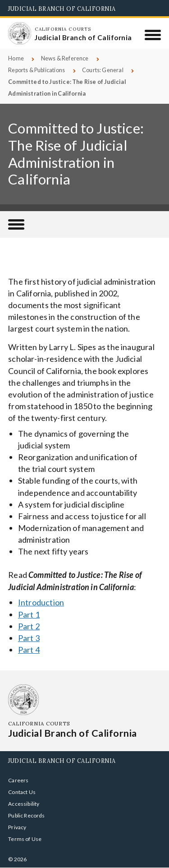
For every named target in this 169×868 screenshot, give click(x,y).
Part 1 (29, 614)
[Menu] (153, 35)
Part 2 (29, 626)
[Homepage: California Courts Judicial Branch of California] (19, 33)
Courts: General (103, 70)
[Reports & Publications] (16, 224)
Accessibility (24, 804)
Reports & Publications (37, 70)
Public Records (27, 815)
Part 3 (29, 638)
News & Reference (65, 58)
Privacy (17, 827)
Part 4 (29, 650)
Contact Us (22, 792)
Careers (18, 780)
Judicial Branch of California (62, 9)
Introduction (41, 602)
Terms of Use (25, 839)
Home (16, 58)
